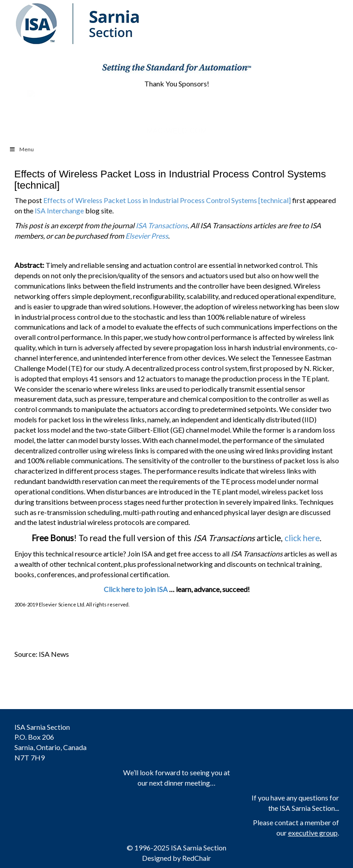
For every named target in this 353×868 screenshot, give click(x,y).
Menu (21, 149)
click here (302, 538)
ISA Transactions (162, 225)
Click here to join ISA (136, 589)
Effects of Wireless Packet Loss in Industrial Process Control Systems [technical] (167, 200)
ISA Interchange (59, 210)
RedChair (197, 858)
